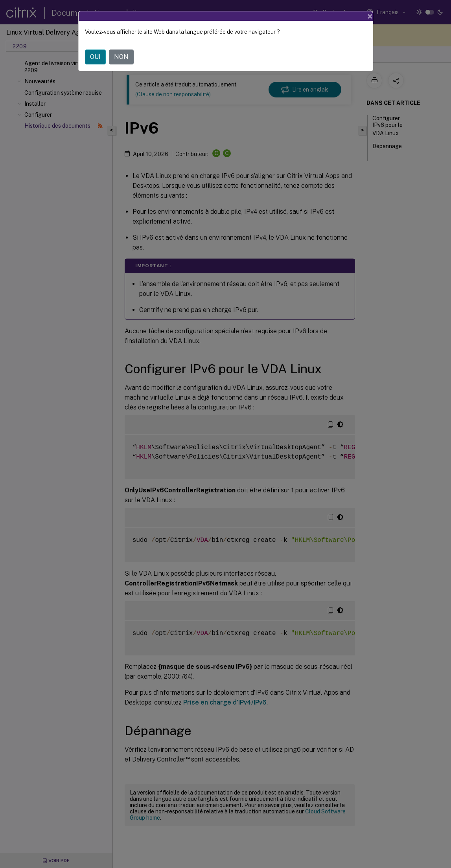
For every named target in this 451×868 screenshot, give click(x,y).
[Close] (370, 16)
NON (121, 56)
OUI (95, 56)
